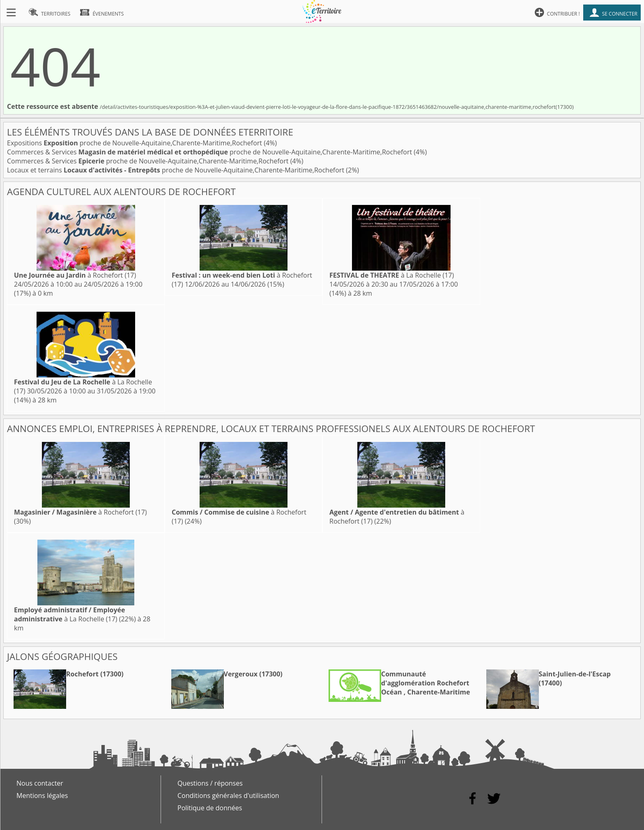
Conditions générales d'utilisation (228, 796)
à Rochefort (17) (75, 275)
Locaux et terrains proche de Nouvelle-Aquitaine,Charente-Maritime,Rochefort (176, 170)
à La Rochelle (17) (392, 275)
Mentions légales (42, 796)
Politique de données (210, 808)
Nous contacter (40, 783)
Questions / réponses (210, 783)
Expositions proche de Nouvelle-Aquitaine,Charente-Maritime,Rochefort (135, 143)
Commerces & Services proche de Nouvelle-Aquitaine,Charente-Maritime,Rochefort (210, 152)
